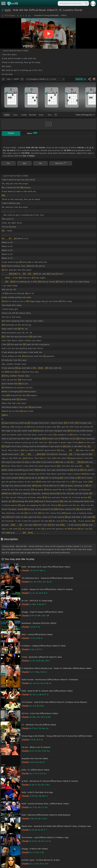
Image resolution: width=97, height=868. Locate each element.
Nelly (8, 10)
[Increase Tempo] (22, 79)
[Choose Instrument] (56, 115)
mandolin (33, 115)
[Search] (86, 3)
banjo (41, 115)
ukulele (24, 115)
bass (50, 115)
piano (15, 115)
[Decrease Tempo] (3, 79)
